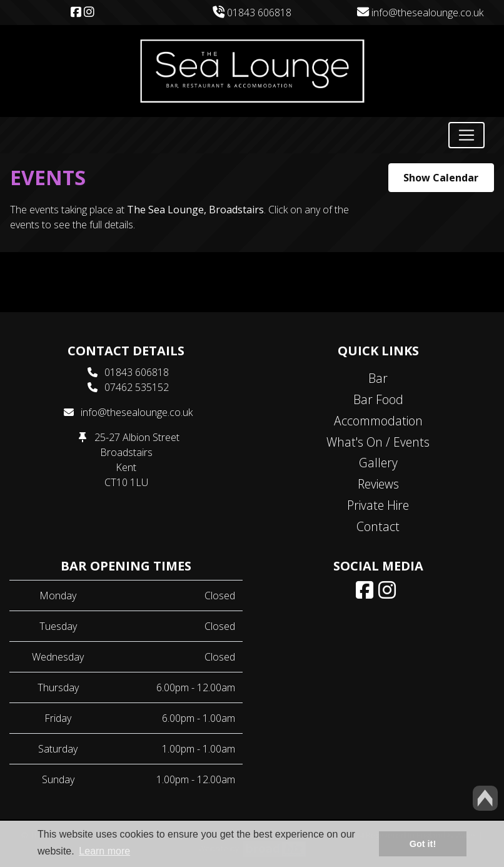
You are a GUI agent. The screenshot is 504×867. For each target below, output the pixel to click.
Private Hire (378, 505)
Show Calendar (441, 178)
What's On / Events (378, 442)
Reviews (378, 484)
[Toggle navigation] (466, 135)
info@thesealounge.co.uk (420, 13)
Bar (378, 378)
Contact (378, 526)
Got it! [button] (423, 844)
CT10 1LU (126, 482)
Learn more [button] (104, 851)
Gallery (378, 463)
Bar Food (378, 399)
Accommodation (378, 421)
